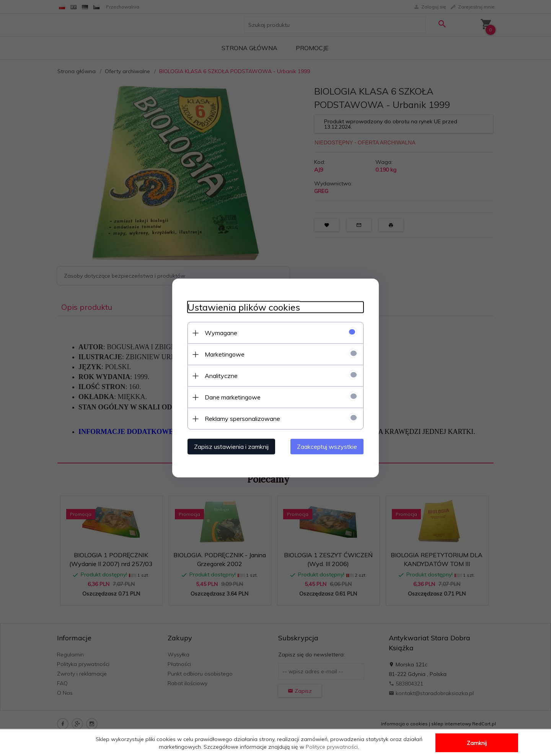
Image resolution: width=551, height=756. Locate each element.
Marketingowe (225, 354)
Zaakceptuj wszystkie (327, 447)
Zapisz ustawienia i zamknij (231, 447)
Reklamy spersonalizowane (242, 419)
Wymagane (221, 333)
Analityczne (221, 376)
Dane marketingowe (233, 397)
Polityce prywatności (332, 747)
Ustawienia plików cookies (244, 307)
